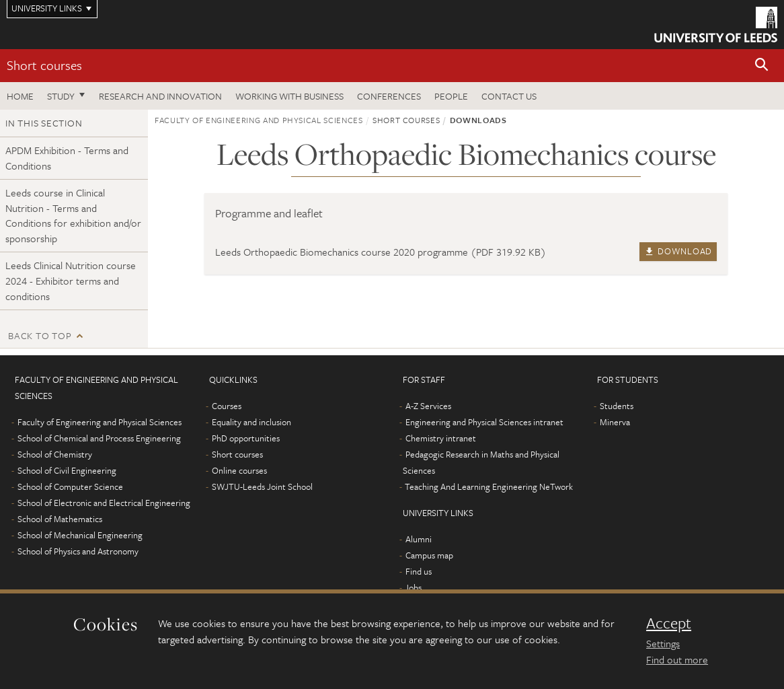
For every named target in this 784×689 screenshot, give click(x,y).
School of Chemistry (55, 454)
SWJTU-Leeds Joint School (262, 486)
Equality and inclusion (251, 422)
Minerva (615, 422)
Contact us (509, 96)
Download (678, 251)
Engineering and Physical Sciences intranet (484, 422)
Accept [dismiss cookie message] (669, 623)
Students (617, 406)
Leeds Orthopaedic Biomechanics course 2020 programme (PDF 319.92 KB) (381, 252)
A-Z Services (428, 406)
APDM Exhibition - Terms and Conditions (67, 158)
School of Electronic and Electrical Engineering (104, 503)
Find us (419, 571)
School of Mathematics (60, 519)
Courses (227, 406)
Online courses (239, 470)
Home (20, 96)
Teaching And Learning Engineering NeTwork (489, 486)
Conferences (389, 96)
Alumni (419, 539)
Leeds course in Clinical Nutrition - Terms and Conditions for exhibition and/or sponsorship (73, 216)
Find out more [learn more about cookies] (677, 659)
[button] (762, 66)
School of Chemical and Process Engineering (99, 438)
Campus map (429, 555)
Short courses (44, 65)
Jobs (413, 587)
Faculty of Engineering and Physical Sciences (259, 120)
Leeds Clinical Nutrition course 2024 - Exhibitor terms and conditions (71, 281)
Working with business (289, 96)
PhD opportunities (246, 438)
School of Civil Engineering (67, 470)
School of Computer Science (70, 486)
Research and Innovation (160, 96)
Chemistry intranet (441, 438)
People (451, 96)
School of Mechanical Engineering (80, 535)
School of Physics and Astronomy (78, 551)
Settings (663, 643)
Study (61, 96)
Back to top (40, 335)
